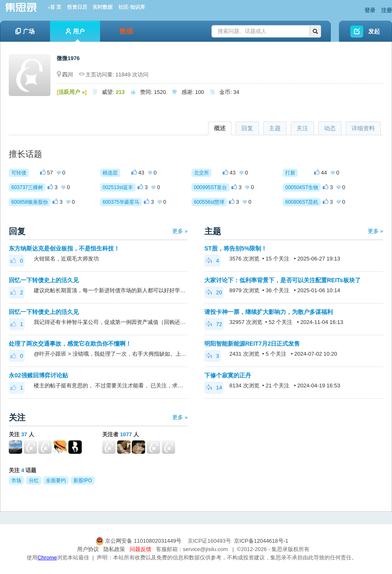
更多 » (180, 231)
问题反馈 (141, 549)
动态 (330, 128)
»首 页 (54, 7)
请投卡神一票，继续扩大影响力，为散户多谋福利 (269, 312)
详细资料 (363, 128)
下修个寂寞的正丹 (228, 375)
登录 (370, 10)
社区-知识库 (132, 7)
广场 (25, 31)
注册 (387, 10)
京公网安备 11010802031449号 (139, 541)
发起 (374, 31)
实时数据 (103, 7)
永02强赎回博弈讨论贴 (38, 375)
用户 (75, 35)
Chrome (47, 558)
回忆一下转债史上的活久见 (44, 280)
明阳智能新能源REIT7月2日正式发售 (252, 344)
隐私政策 (114, 549)
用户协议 (88, 549)
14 (214, 388)
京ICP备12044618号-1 (261, 541)
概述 (220, 128)
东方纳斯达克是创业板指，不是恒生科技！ (64, 248)
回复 (247, 128)
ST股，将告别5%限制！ (236, 248)
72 (214, 324)
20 (214, 292)
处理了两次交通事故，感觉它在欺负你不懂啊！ (70, 344)
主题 (275, 128)
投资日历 (77, 7)
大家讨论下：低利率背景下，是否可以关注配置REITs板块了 (283, 280)
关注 (302, 128)
